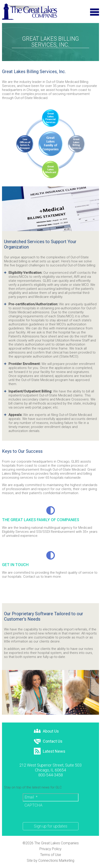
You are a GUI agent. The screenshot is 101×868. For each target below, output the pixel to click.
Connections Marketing (56, 861)
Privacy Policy (50, 849)
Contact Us (48, 742)
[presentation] (57, 810)
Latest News (50, 751)
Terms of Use (51, 855)
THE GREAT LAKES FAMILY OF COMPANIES (41, 520)
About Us (46, 731)
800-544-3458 (51, 775)
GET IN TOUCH (15, 565)
